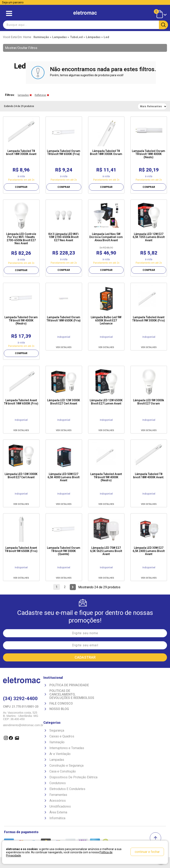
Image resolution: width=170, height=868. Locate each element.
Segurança (57, 730)
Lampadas (57, 760)
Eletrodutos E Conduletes (67, 789)
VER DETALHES (64, 347)
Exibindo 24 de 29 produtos (19, 106)
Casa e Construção (63, 771)
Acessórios (58, 801)
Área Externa (58, 812)
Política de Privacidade (69, 685)
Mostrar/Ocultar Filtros (21, 48)
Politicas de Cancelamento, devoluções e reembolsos (72, 694)
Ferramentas (58, 795)
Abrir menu (9, 13)
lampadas (23, 95)
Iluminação (57, 742)
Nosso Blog (59, 709)
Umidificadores (60, 806)
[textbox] (85, 25)
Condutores (58, 783)
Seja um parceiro (13, 2)
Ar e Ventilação (60, 754)
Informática (57, 818)
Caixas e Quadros (62, 736)
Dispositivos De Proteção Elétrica (73, 777)
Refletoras (40, 95)
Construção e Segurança (66, 766)
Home (27, 37)
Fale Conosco (61, 704)
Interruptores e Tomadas (67, 748)
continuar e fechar (147, 852)
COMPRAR (21, 187)
